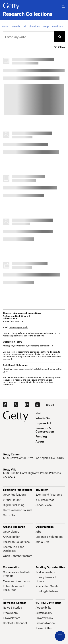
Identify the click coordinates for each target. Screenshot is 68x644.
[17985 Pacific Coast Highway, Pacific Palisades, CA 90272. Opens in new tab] (34, 475)
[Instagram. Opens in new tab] (27, 405)
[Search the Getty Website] (63, 7)
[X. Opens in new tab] (16, 405)
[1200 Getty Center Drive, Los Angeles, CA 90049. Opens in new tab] (34, 458)
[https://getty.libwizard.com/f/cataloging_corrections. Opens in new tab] (28, 346)
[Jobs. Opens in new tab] (38, 532)
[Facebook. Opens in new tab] (5, 405)
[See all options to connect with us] (50, 405)
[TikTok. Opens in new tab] (38, 405)
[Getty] (11, 6)
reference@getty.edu (18, 327)
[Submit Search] (60, 37)
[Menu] (60, 636)
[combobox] (29, 37)
